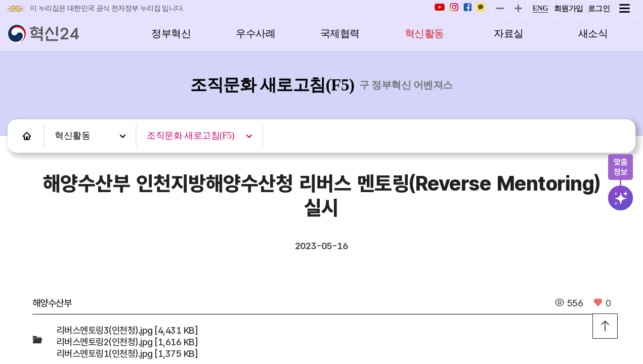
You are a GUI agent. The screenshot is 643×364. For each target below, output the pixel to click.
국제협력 (340, 33)
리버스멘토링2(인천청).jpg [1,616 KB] (127, 342)
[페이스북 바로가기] (467, 9)
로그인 (599, 9)
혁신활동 (424, 33)
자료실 (509, 33)
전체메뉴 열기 (625, 8)
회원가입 (569, 9)
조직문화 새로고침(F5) (190, 135)
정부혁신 (171, 33)
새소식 (593, 33)
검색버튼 (621, 198)
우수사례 (255, 33)
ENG (540, 8)
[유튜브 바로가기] (440, 9)
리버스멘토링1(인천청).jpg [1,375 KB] (127, 354)
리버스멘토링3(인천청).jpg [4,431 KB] (127, 330)
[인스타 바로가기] (454, 9)
